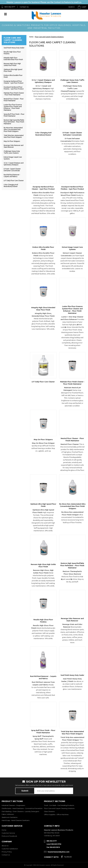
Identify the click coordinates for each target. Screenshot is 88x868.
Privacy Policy (7, 852)
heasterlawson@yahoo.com (59, 852)
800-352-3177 (10, 7)
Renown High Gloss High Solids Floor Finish (12, 64)
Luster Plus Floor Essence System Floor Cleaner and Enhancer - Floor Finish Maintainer (13, 107)
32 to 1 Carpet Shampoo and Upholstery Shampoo (14, 164)
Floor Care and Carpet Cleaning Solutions (59, 808)
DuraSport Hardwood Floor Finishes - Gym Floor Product (14, 88)
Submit (25, 791)
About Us (5, 846)
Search (71, 7)
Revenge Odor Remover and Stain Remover (14, 146)
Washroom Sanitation (10, 817)
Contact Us (24, 7)
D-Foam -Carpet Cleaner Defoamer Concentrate (12, 170)
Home (4, 830)
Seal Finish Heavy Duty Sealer (14, 48)
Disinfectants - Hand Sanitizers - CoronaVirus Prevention (22, 808)
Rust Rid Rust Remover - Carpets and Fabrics (12, 176)
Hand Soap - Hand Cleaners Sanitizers (16, 820)
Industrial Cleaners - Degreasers (13, 805)
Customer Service (8, 833)
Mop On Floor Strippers (12, 141)
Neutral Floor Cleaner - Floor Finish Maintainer (14, 100)
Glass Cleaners (49, 811)
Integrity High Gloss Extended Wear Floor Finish (13, 59)
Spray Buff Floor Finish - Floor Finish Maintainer (14, 115)
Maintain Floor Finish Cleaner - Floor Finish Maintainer (14, 94)
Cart (84, 7)
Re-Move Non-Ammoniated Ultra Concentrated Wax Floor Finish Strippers (13, 129)
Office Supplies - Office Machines (56, 814)
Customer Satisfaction (10, 849)
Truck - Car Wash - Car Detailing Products (59, 805)
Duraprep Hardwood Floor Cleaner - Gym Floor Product (14, 82)
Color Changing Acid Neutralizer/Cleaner (11, 185)
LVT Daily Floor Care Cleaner (14, 181)
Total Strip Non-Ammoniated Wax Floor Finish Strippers (14, 136)
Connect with (51, 857)
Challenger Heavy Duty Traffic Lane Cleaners (12, 152)
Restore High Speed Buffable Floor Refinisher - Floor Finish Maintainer (14, 122)
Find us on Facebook (9, 836)
